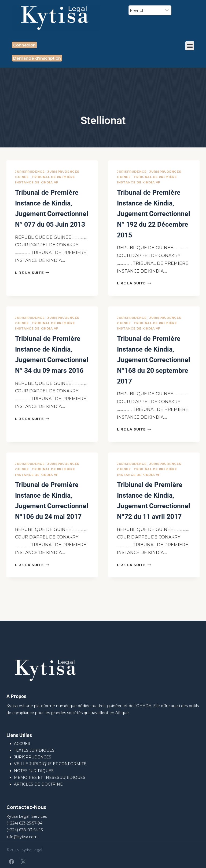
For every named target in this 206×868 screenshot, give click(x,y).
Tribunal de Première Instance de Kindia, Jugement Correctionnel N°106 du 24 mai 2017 (52, 526)
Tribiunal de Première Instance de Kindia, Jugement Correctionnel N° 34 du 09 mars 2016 (52, 369)
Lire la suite (32, 283)
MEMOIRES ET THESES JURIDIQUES (50, 777)
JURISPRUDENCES (33, 757)
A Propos (16, 696)
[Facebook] (12, 862)
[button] (190, 46)
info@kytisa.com (22, 837)
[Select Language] (150, 10)
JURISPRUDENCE (30, 172)
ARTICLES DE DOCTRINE (38, 784)
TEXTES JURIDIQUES (34, 750)
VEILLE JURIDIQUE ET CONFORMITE (50, 764)
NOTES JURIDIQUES (34, 771)
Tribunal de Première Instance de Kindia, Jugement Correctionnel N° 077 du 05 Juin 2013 (52, 213)
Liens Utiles (19, 735)
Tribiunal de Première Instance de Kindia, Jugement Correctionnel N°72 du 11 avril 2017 (154, 526)
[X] (23, 862)
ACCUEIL (23, 744)
